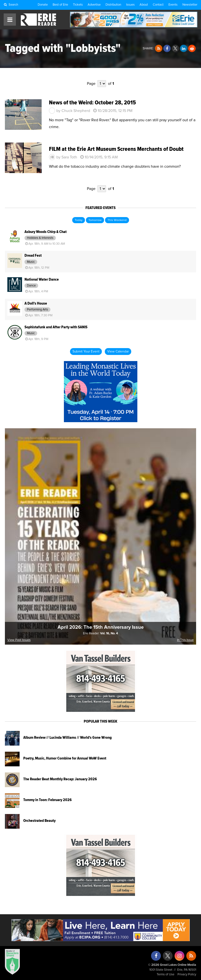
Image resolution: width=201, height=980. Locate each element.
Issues (130, 5)
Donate (43, 5)
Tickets (78, 5)
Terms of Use (166, 974)
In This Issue (185, 640)
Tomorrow (95, 220)
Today (79, 220)
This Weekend (117, 220)
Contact (158, 5)
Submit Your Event (86, 352)
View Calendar (118, 352)
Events (173, 5)
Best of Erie (60, 5)
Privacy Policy (187, 974)
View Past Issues (19, 640)
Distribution (113, 5)
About (144, 5)
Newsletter (190, 5)
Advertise (94, 5)
